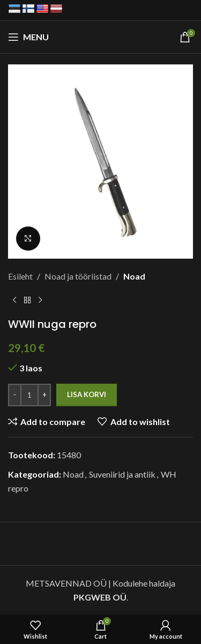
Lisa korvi (87, 394)
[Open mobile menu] (28, 37)
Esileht (20, 276)
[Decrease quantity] (15, 395)
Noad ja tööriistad (78, 276)
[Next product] (40, 300)
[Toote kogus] (29, 395)
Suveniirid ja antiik (122, 474)
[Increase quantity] (44, 395)
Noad (134, 276)
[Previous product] (14, 300)
